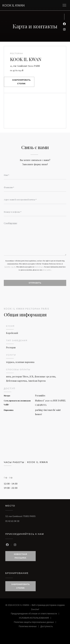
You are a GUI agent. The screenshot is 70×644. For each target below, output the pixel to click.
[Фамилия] (35, 187)
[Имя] (35, 175)
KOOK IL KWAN (13, 5)
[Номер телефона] (35, 212)
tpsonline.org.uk (10, 267)
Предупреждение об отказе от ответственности (36, 614)
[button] (64, 5)
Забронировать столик (21, 82)
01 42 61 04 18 (17, 70)
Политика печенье (30, 627)
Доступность (47, 627)
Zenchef (35, 609)
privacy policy (47, 270)
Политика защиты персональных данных (36, 622)
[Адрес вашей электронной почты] (35, 200)
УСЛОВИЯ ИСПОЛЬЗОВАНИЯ (36, 618)
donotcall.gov (39, 267)
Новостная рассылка (20, 556)
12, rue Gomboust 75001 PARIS (38, 66)
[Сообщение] (35, 238)
